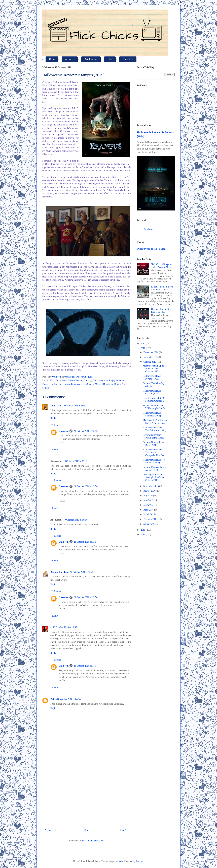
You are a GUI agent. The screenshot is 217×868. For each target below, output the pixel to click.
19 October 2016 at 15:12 (74, 406)
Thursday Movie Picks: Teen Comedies (162, 311)
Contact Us (128, 59)
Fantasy (46, 384)
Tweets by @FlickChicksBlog (151, 249)
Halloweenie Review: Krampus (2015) (153, 414)
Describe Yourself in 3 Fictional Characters (154, 400)
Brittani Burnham (60, 572)
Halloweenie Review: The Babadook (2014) (154, 429)
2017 (143, 344)
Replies (57, 425)
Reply (53, 418)
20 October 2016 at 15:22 (82, 572)
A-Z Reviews (91, 59)
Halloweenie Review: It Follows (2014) (154, 461)
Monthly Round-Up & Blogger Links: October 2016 (153, 369)
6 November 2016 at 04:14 (68, 699)
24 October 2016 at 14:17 (85, 666)
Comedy (87, 380)
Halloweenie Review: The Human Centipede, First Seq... (154, 452)
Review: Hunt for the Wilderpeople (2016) (154, 407)
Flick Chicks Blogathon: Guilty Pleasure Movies (162, 266)
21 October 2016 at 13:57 (85, 542)
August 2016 (150, 491)
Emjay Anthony (116, 380)
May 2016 (148, 505)
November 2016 (151, 357)
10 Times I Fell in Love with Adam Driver (162, 288)
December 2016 (151, 352)
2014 (143, 534)
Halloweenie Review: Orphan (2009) (153, 392)
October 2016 (150, 362)
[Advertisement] (87, 793)
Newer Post (50, 830)
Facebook (148, 229)
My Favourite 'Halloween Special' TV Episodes (155, 422)
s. (51, 627)
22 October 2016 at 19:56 (65, 627)
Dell (52, 699)
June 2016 (148, 500)
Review (118, 384)
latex (121, 861)
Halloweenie (57, 384)
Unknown (64, 431)
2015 (52, 380)
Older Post (124, 830)
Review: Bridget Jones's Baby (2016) (154, 444)
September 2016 (151, 486)
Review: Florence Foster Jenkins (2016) (154, 469)
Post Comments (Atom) (93, 841)
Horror (67, 384)
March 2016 (149, 514)
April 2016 (149, 510)
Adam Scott (61, 380)
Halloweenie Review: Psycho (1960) (153, 377)
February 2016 (151, 519)
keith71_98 (56, 406)
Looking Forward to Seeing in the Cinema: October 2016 (154, 477)
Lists (110, 59)
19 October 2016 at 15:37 (75, 461)
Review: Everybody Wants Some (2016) (153, 436)
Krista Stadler (87, 384)
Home (52, 59)
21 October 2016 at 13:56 (85, 431)
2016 (143, 348)
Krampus (75, 384)
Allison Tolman (75, 380)
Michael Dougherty (104, 384)
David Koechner (100, 380)
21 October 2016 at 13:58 (85, 597)
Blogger (140, 861)
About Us (70, 59)
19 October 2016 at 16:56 (75, 520)
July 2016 (148, 496)
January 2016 (150, 524)
